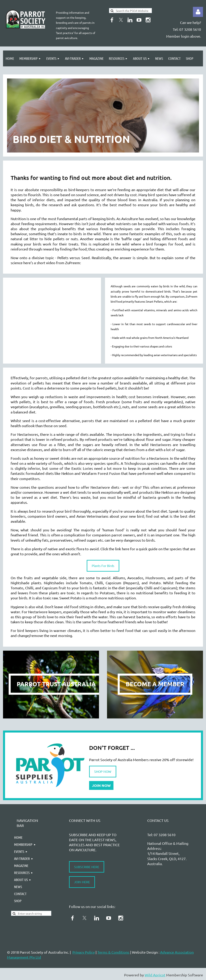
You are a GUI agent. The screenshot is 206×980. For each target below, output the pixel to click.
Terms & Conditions (113, 952)
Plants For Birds (103, 566)
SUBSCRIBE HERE (87, 867)
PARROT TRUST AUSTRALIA (56, 684)
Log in (198, 12)
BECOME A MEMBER (155, 684)
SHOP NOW (103, 771)
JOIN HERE (82, 882)
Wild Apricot (155, 975)
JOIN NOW (101, 785)
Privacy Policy (84, 952)
